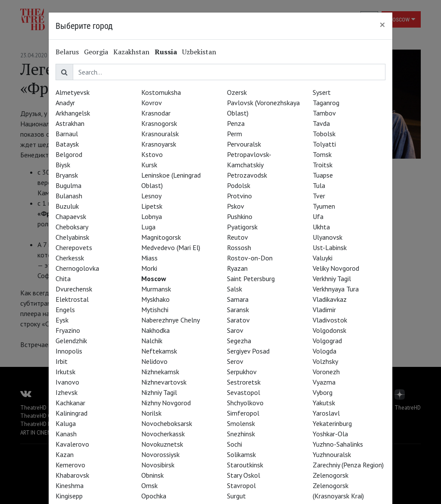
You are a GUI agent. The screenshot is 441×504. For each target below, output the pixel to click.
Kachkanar (70, 403)
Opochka (154, 496)
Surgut (236, 496)
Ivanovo (67, 382)
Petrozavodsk (247, 175)
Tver (319, 196)
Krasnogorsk (159, 123)
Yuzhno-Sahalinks (338, 444)
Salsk (234, 289)
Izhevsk (67, 392)
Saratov (238, 320)
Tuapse (323, 175)
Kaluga (66, 423)
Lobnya (152, 216)
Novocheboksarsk (167, 423)
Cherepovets (74, 247)
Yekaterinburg (332, 423)
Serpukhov (242, 372)
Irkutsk (65, 372)
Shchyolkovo (245, 403)
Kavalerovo (72, 444)
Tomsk (322, 154)
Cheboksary (72, 227)
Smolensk (241, 423)
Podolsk (239, 185)
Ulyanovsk (328, 237)
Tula (319, 185)
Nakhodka (155, 330)
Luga (148, 227)
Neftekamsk (159, 351)
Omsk (149, 485)
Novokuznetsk (162, 444)
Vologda (325, 351)
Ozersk (237, 92)
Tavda (321, 123)
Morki (149, 268)
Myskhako (155, 299)
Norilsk (151, 413)
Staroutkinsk (245, 465)
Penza (236, 123)
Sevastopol (244, 392)
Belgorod (69, 154)
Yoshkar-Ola (330, 434)
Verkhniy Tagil (332, 279)
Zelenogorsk (331, 475)
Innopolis (69, 351)
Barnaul (67, 134)
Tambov (324, 113)
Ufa (318, 216)
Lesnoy (151, 196)
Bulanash (69, 196)
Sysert (322, 92)
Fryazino (68, 330)
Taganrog (326, 103)
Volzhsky (325, 361)
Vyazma (324, 382)
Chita (63, 279)
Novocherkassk (163, 434)
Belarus (67, 52)
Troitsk (323, 165)
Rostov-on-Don (250, 258)
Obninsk (152, 475)
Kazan (65, 454)
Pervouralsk (244, 144)
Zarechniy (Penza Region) (348, 465)
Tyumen (324, 206)
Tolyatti (324, 144)
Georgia (96, 52)
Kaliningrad (71, 413)
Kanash (66, 434)
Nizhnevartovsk (164, 382)
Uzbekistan (199, 52)
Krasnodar (156, 113)
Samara (238, 299)
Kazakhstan (131, 52)
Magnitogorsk (161, 237)
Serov (235, 361)
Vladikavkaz (330, 299)
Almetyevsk (73, 92)
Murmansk (156, 289)
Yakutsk (324, 403)
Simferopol (243, 413)
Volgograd (327, 341)
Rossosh (239, 247)
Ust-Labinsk (330, 247)
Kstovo (152, 154)
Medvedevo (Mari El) (171, 247)
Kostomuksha (161, 92)
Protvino (239, 196)
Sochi (234, 444)
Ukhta (321, 227)
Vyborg (323, 392)
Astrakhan (70, 123)
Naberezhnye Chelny (171, 320)
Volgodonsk (329, 330)
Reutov (238, 237)
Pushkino (240, 216)
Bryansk (67, 175)
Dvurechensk (74, 289)
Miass (149, 258)
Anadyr (65, 103)
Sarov (235, 330)
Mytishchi (155, 310)
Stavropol (241, 485)
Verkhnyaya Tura (336, 289)
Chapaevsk (71, 216)
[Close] (382, 25)
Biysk (63, 165)
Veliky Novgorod (336, 268)
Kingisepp (69, 496)
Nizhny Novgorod (166, 403)
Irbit (62, 361)
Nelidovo (154, 361)
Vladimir (324, 310)
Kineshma (70, 485)
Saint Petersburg (251, 279)
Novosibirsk (158, 465)
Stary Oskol (244, 475)
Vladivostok (330, 320)
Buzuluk (67, 206)
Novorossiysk (160, 454)
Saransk (238, 310)
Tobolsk (324, 134)
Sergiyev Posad (248, 351)
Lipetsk (152, 206)
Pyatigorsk (242, 227)
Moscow (154, 279)
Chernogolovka (77, 268)
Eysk (62, 320)
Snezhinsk (241, 434)
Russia (166, 52)
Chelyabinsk (72, 237)
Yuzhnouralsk (332, 454)
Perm (234, 134)
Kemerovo (70, 465)
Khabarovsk (72, 475)
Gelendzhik (71, 341)
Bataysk (67, 144)
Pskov (236, 206)
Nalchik (152, 341)
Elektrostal (72, 299)
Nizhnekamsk (160, 372)
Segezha (239, 341)
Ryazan (237, 268)
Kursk (149, 165)
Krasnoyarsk (159, 144)
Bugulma (68, 185)
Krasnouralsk (160, 134)
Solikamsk (241, 454)
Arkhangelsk (73, 113)
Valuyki (323, 258)
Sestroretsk (244, 382)
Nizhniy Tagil (159, 392)
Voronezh (326, 372)
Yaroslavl (326, 413)
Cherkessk (70, 258)
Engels (65, 310)
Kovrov (152, 103)
